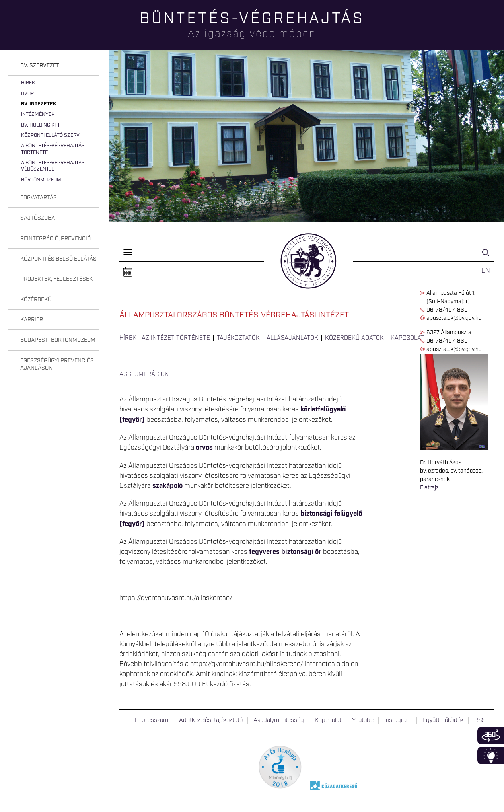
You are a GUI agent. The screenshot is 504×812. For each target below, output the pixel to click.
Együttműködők (443, 720)
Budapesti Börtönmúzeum (58, 340)
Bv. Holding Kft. (41, 125)
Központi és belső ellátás (58, 259)
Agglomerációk (144, 374)
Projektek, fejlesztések (56, 279)
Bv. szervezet (40, 66)
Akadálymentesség (279, 720)
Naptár (128, 272)
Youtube (363, 720)
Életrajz (429, 488)
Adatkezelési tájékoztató (211, 720)
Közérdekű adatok (354, 338)
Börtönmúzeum (41, 180)
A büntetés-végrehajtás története (53, 149)
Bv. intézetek (39, 104)
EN (486, 271)
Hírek (28, 83)
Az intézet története (176, 338)
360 (491, 736)
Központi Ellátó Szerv (50, 135)
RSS (480, 720)
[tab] (54, 66)
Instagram (398, 720)
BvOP (27, 94)
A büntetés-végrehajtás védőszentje (53, 166)
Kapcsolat (407, 338)
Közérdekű (36, 300)
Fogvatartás (39, 198)
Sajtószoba (38, 218)
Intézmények (38, 114)
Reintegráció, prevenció (55, 239)
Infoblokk (491, 756)
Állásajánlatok (292, 338)
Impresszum (152, 720)
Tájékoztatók (238, 338)
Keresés (488, 256)
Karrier (32, 320)
